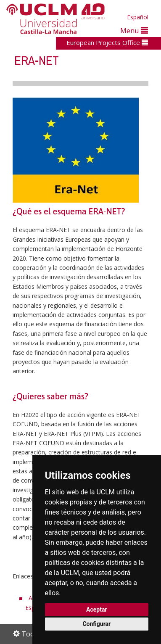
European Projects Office (107, 42)
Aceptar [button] (97, 610)
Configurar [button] (96, 624)
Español (138, 17)
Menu (134, 30)
